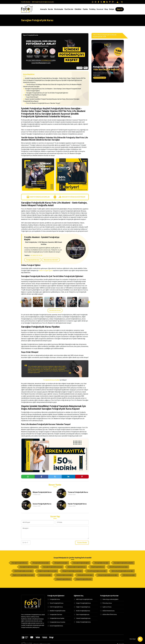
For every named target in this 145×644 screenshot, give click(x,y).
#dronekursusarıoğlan (129, 575)
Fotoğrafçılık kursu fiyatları (51, 380)
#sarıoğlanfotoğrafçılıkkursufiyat (29, 567)
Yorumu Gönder (82, 543)
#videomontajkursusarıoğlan (64, 575)
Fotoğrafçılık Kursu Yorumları (56, 622)
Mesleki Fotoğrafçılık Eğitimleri (72, 197)
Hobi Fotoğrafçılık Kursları (38, 197)
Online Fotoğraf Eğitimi (32, 91)
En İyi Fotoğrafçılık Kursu (55, 626)
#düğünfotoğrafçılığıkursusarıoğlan (47, 571)
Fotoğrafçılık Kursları (33, 260)
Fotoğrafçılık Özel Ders (55, 615)
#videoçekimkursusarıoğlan (85, 575)
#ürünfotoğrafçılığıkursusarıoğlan (23, 571)
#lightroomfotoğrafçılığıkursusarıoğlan (23, 575)
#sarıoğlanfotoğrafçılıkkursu (19, 563)
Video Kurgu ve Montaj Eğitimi (109, 599)
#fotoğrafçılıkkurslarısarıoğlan (41, 563)
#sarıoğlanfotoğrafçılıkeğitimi (81, 563)
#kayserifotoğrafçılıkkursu (64, 579)
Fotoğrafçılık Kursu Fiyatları (56, 618)
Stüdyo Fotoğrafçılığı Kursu (82, 622)
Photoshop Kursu (106, 603)
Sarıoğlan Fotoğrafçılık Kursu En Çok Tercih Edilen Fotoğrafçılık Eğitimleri (46, 93)
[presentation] (21, 302)
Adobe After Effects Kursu (108, 615)
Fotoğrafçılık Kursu (54, 599)
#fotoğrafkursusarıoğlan (61, 563)
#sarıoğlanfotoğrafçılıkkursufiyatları (124, 563)
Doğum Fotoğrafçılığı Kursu (82, 603)
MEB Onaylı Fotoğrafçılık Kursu (83, 599)
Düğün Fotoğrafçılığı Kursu (82, 607)
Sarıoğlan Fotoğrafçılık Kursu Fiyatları (35, 95)
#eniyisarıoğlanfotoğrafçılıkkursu (77, 567)
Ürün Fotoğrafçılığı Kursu (82, 615)
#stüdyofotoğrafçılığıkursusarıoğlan (108, 575)
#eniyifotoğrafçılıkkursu (98, 567)
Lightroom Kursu (106, 607)
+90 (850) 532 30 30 (36, 255)
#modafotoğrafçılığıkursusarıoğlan (97, 571)
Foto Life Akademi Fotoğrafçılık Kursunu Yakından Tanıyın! (42, 103)
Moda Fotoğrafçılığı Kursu (82, 611)
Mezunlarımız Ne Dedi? (51, 260)
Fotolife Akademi (26, 2)
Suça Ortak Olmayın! (31, 97)
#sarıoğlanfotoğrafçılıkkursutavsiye (53, 567)
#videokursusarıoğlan (45, 575)
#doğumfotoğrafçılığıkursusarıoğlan (72, 571)
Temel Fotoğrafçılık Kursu (55, 603)
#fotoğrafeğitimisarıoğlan (102, 563)
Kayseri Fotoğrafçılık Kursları (31, 35)
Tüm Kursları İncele (55, 310)
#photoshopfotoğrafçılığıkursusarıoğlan (123, 571)
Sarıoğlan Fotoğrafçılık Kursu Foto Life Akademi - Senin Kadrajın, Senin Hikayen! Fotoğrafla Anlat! (52, 89)
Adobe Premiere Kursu (107, 611)
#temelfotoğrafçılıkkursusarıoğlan (119, 567)
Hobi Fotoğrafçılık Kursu (55, 607)
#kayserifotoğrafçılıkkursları (84, 579)
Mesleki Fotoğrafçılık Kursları (56, 611)
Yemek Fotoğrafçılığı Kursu (82, 618)
